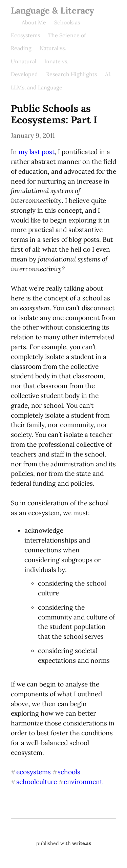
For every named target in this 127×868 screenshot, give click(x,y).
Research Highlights (71, 74)
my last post (37, 152)
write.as (82, 843)
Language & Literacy (52, 10)
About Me (34, 22)
